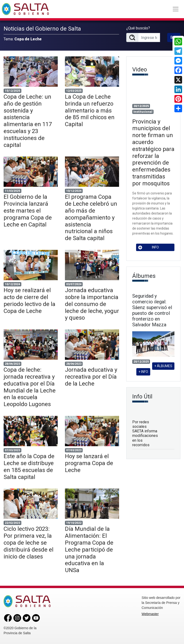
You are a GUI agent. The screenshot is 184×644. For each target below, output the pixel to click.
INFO (149, 247)
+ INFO (143, 372)
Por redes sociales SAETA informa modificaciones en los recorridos (145, 433)
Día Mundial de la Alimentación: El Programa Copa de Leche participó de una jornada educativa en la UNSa (89, 550)
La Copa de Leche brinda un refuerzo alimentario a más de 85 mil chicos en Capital (90, 110)
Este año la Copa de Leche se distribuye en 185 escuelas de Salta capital (29, 467)
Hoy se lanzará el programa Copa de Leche (89, 463)
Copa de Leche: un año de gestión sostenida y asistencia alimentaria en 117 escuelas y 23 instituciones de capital (28, 121)
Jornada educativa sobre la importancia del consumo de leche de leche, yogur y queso (92, 304)
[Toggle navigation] (176, 9)
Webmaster (150, 614)
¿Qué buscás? (138, 28)
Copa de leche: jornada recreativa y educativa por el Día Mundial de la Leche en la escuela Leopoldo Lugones (30, 387)
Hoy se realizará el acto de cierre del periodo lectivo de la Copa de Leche (29, 301)
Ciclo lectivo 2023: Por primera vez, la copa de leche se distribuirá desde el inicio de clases (29, 543)
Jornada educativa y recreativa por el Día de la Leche (91, 377)
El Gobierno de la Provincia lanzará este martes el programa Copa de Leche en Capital (28, 211)
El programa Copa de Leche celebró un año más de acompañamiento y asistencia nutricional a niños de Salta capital (91, 217)
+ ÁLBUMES (163, 366)
